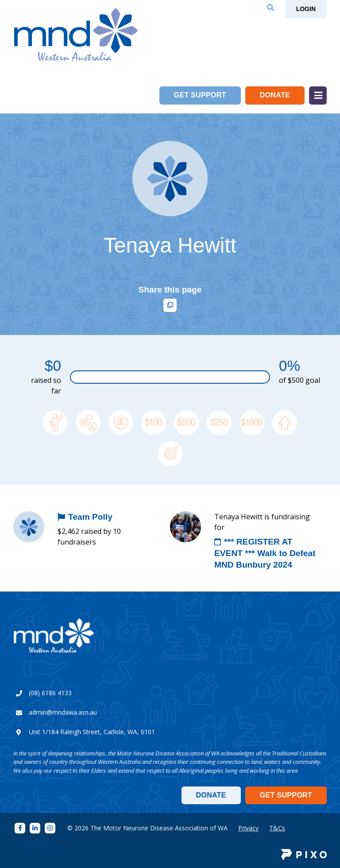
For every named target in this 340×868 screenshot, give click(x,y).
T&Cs (277, 828)
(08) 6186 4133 (50, 693)
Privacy (248, 828)
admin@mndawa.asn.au (63, 712)
